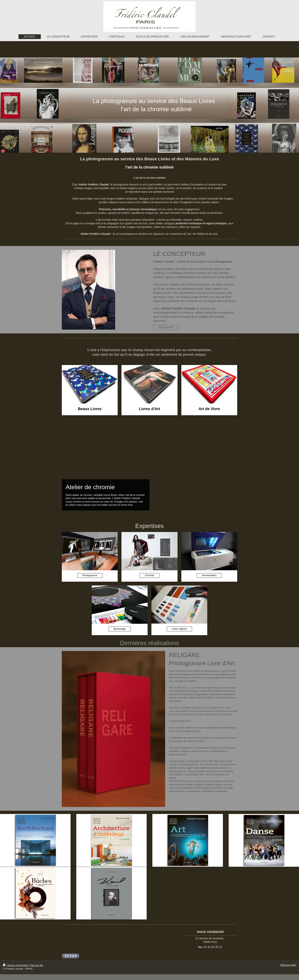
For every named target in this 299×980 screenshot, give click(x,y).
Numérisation (209, 575)
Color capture (179, 629)
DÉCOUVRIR (166, 327)
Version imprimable (16, 965)
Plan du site (37, 965)
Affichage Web (288, 965)
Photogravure (90, 575)
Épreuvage (120, 629)
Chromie (149, 575)
